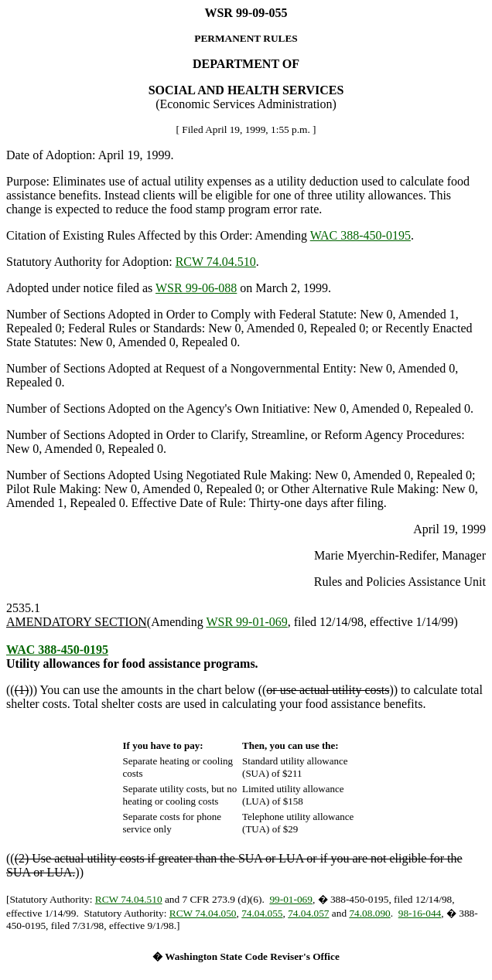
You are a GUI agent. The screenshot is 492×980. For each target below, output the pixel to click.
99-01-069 (291, 899)
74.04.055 (262, 913)
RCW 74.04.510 (216, 262)
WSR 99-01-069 (246, 622)
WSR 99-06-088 (196, 288)
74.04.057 (308, 913)
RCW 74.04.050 (203, 913)
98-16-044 (420, 913)
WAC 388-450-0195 (360, 235)
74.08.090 (369, 913)
